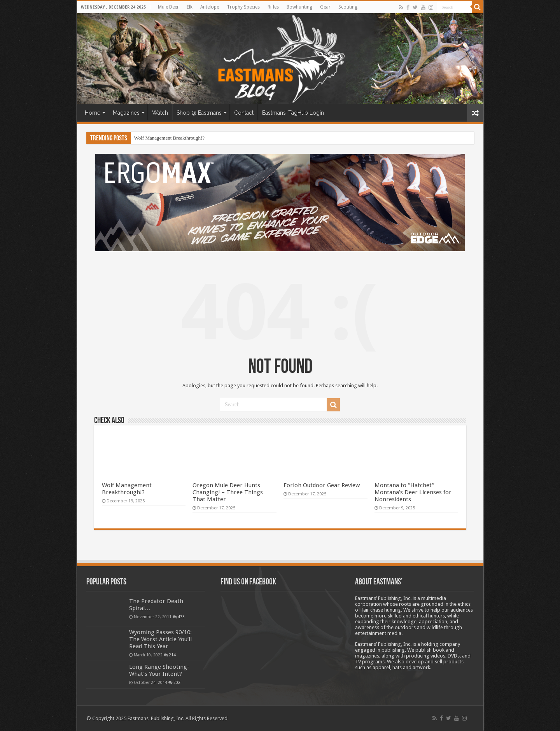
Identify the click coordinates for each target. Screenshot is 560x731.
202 (177, 682)
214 (172, 655)
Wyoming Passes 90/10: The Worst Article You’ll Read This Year (160, 639)
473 (181, 617)
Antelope (210, 7)
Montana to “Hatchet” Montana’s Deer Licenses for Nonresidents (413, 492)
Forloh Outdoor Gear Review (322, 485)
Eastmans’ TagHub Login (293, 113)
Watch (160, 113)
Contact (244, 113)
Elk (190, 7)
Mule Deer (168, 7)
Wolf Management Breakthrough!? (170, 138)
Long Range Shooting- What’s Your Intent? (159, 670)
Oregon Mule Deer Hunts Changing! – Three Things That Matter (228, 492)
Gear (325, 7)
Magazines (126, 113)
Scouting (348, 7)
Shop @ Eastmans (199, 113)
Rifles (273, 7)
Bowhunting (299, 7)
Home (93, 113)
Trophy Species (243, 7)
